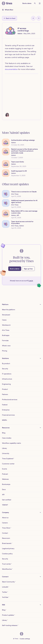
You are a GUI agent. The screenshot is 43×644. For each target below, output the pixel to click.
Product (5, 389)
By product (6, 363)
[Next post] (39, 18)
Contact (5, 533)
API (3, 495)
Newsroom (6, 538)
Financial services (8, 415)
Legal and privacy (8, 548)
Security (5, 369)
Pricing (5, 351)
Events (5, 469)
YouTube (6, 597)
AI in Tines (6, 330)
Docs (4, 489)
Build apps (6, 335)
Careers (5, 523)
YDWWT (5, 505)
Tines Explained (8, 458)
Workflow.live (7, 569)
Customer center (8, 464)
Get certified (7, 500)
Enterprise (6, 410)
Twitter (5, 592)
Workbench (6, 325)
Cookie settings (25, 639)
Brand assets (7, 543)
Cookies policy (7, 554)
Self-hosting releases (10, 625)
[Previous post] (33, 18)
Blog (4, 433)
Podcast (5, 474)
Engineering (6, 384)
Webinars (5, 479)
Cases (4, 320)
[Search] (35, 3)
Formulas (5, 340)
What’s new (6, 346)
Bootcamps (6, 484)
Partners (5, 394)
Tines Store (7, 528)
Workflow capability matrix (12, 443)
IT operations (7, 374)
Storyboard (6, 315)
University (6, 453)
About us (5, 518)
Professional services (10, 400)
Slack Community (9, 582)
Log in (31, 281)
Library (4, 448)
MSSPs (5, 420)
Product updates (8, 615)
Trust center (7, 564)
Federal (5, 405)
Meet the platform (9, 310)
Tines (16, 639)
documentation (11, 69)
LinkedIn (6, 587)
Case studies (7, 438)
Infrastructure (7, 379)
